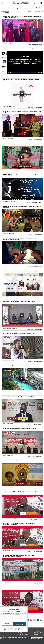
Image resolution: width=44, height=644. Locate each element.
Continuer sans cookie (19, 624)
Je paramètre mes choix (37, 638)
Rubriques (6, 13)
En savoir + (21, 633)
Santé (37, 8)
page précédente (38, 11)
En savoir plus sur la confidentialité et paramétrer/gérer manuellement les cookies (14, 629)
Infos (37, 631)
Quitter (7, 624)
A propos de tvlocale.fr (23, 634)
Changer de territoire (39, 5)
